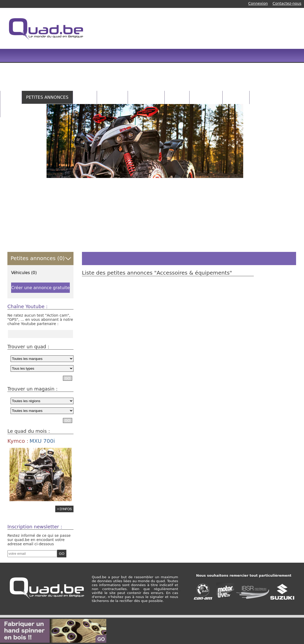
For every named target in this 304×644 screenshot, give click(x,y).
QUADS (85, 97)
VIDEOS (177, 97)
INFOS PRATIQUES (23, 111)
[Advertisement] (188, 53)
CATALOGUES (146, 97)
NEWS (260, 97)
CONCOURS (206, 97)
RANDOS (236, 97)
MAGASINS (112, 97)
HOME (11, 97)
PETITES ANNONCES (47, 97)
